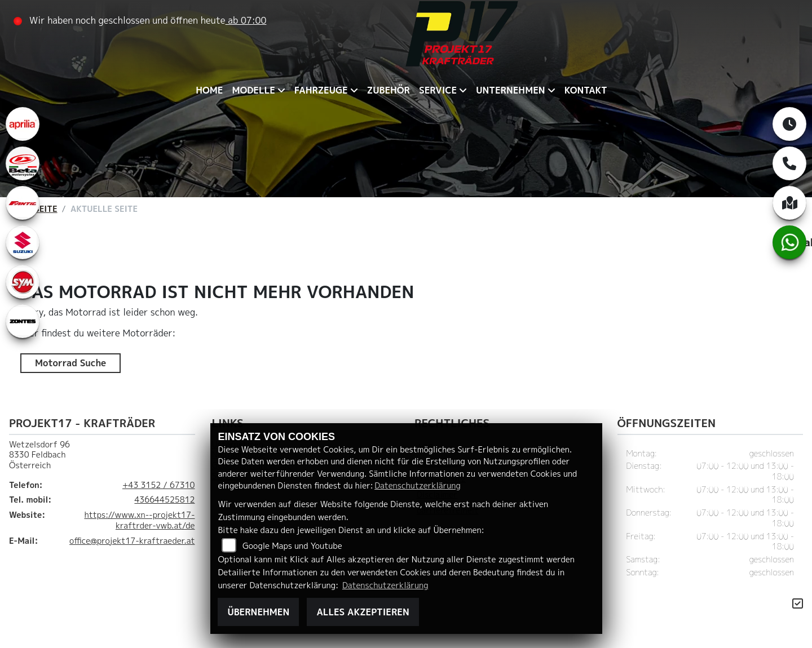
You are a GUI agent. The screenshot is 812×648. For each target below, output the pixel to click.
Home (209, 90)
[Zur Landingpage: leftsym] (23, 282)
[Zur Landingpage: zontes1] (23, 321)
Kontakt (586, 90)
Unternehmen (510, 90)
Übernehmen (258, 612)
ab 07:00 (246, 20)
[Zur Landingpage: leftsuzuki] (23, 242)
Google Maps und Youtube (292, 546)
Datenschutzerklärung (417, 486)
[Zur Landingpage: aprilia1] (23, 124)
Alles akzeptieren (363, 612)
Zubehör (389, 90)
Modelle (253, 90)
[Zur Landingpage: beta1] (23, 163)
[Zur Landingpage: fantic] (23, 203)
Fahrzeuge (321, 90)
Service (438, 90)
